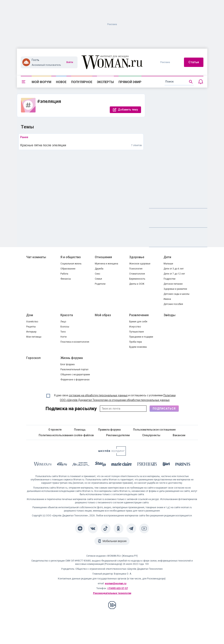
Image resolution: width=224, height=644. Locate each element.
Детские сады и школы (176, 294)
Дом (30, 315)
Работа (64, 274)
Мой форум (41, 82)
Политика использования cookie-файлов (66, 435)
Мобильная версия (115, 541)
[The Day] (62, 465)
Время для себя (138, 322)
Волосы (65, 327)
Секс (98, 274)
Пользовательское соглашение (154, 430)
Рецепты (31, 327)
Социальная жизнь (71, 264)
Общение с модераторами (75, 375)
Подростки (170, 279)
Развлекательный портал (74, 369)
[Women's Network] (112, 455)
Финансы (66, 279)
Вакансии (179, 435)
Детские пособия (173, 304)
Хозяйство (32, 322)
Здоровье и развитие (175, 289)
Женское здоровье (140, 264)
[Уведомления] (201, 82)
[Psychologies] (147, 465)
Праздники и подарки (141, 337)
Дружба (99, 269)
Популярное (82, 82)
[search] (179, 82)
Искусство (135, 327)
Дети (167, 257)
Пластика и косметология (75, 342)
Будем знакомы (138, 347)
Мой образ (103, 315)
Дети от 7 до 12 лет (174, 274)
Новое (61, 82)
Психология (136, 269)
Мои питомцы (34, 337)
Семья (98, 279)
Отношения (103, 257)
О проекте (55, 430)
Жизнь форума (72, 358)
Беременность (137, 279)
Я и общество (71, 257)
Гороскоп (33, 358)
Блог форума (68, 364)
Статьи (194, 62)
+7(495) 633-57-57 (118, 588)
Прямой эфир (130, 82)
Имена (167, 299)
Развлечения (139, 315)
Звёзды (170, 315)
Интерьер (31, 332)
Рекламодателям (118, 435)
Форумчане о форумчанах (75, 380)
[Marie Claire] (122, 465)
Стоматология (137, 274)
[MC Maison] (81, 465)
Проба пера (136, 342)
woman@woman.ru (116, 583)
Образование (68, 269)
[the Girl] (166, 465)
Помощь (80, 430)
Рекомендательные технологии (112, 593)
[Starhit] (100, 465)
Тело (63, 332)
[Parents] (183, 465)
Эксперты (105, 82)
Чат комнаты (36, 257)
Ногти (64, 337)
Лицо (63, 322)
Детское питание (173, 284)
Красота (67, 315)
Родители (100, 284)
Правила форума (109, 430)
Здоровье (137, 257)
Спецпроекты (151, 435)
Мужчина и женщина (106, 264)
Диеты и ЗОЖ (137, 284)
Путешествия (136, 332)
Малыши (168, 264)
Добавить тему (128, 110)
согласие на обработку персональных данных (98, 395)
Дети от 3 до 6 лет (174, 269)
